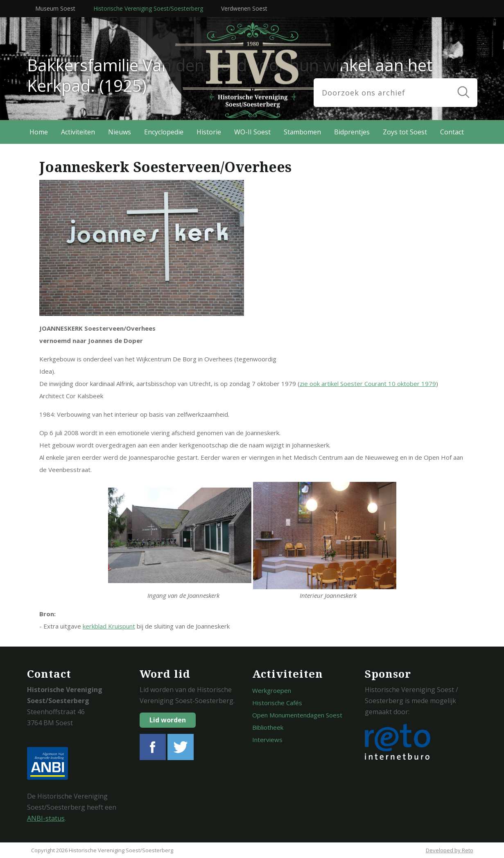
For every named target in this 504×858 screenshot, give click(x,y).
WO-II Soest (252, 132)
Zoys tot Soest (405, 132)
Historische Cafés (277, 703)
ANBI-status (46, 818)
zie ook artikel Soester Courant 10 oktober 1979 (368, 384)
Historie (209, 132)
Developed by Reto (450, 850)
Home (39, 132)
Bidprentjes (352, 132)
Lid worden (168, 720)
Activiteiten (78, 132)
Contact (452, 132)
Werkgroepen (272, 690)
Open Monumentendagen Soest (297, 715)
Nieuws (120, 132)
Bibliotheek (268, 727)
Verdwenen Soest (244, 8)
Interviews (267, 740)
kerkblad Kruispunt (109, 626)
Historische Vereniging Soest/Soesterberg (148, 8)
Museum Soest (55, 8)
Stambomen (302, 132)
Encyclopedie (164, 132)
